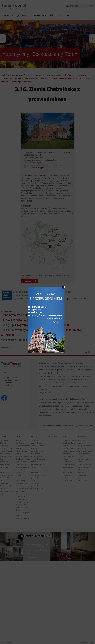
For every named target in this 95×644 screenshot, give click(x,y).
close (63, 264)
